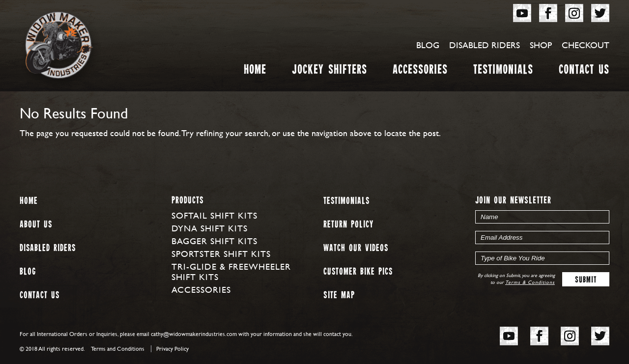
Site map (339, 295)
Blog (428, 45)
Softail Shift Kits (214, 215)
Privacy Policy (172, 349)
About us (36, 225)
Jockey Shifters (329, 71)
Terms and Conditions (118, 349)
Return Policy (348, 225)
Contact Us (584, 71)
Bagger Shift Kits (214, 241)
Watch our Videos (356, 248)
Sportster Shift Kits (221, 254)
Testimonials (503, 71)
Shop (541, 45)
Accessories (420, 71)
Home (255, 71)
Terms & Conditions (530, 282)
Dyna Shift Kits (210, 228)
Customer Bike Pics (358, 272)
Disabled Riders (485, 45)
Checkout (586, 45)
